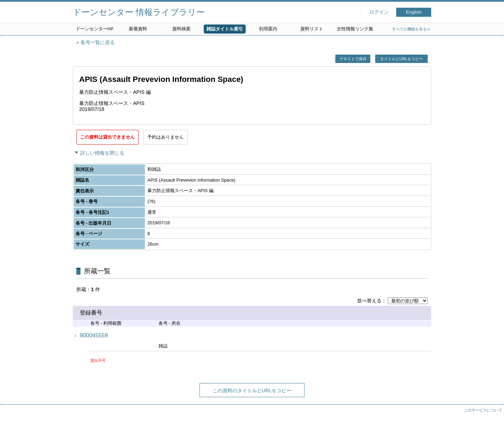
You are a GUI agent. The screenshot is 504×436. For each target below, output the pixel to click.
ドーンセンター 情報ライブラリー (139, 12)
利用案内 (268, 29)
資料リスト (312, 29)
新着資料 (138, 29)
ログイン (379, 12)
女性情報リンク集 (355, 29)
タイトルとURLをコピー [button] (401, 59)
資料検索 (181, 29)
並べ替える (369, 301)
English (414, 12)
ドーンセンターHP (95, 29)
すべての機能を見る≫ (411, 29)
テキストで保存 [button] (353, 59)
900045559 (94, 335)
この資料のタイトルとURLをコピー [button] (252, 391)
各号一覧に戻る (98, 42)
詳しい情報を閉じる (102, 153)
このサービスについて (483, 410)
